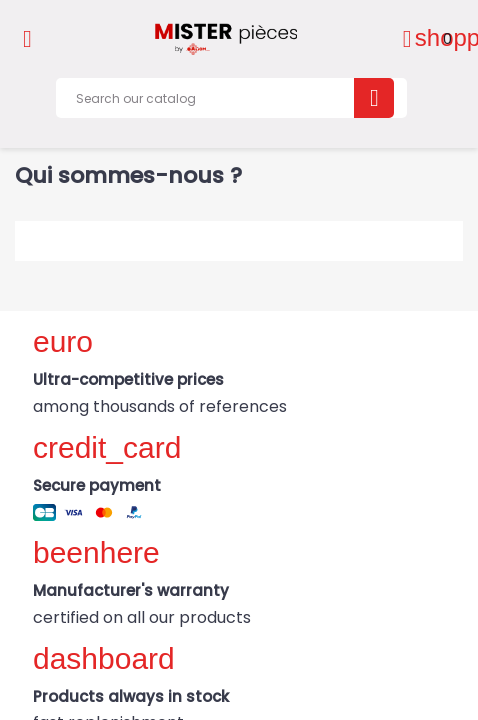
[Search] (231, 98)
